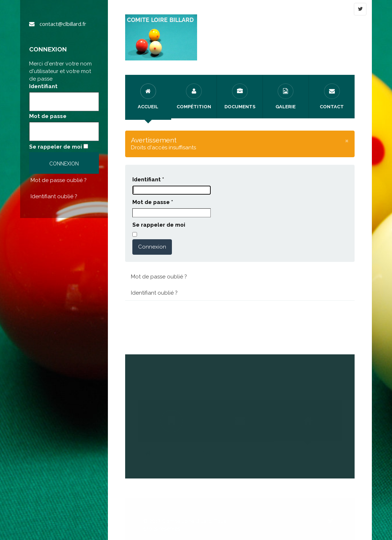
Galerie (286, 96)
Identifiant (43, 86)
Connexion (152, 247)
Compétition (194, 96)
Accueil (148, 96)
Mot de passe (48, 116)
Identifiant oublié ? (54, 196)
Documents (240, 96)
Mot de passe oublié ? (59, 180)
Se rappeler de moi (56, 147)
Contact (332, 96)
